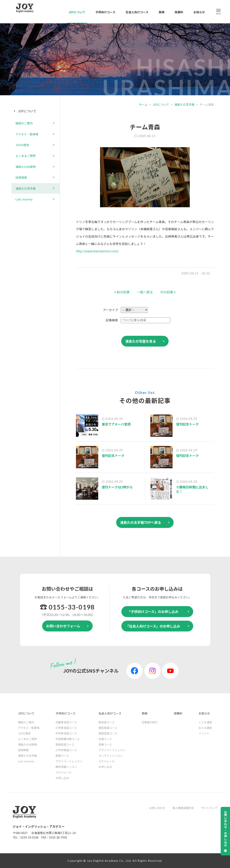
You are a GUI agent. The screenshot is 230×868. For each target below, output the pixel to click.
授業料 (179, 12)
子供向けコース (105, 12)
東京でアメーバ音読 (116, 424)
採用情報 (21, 177)
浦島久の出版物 (25, 167)
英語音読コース (65, 744)
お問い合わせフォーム (63, 626)
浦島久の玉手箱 (184, 104)
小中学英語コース (66, 750)
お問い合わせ (157, 808)
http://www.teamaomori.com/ (97, 251)
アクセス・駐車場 (27, 134)
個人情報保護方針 (183, 808)
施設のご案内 (24, 123)
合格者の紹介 (150, 722)
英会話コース (107, 722)
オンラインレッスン (111, 756)
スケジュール (63, 772)
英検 (162, 12)
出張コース (105, 739)
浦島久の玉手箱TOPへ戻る (141, 522)
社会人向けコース (137, 12)
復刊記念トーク (187, 424)
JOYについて (77, 12)
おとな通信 (205, 728)
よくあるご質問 (25, 156)
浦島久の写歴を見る (140, 341)
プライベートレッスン (69, 761)
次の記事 (168, 292)
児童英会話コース (66, 722)
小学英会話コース (66, 728)
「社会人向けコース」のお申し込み (153, 626)
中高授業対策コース (68, 739)
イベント (204, 733)
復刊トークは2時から (117, 487)
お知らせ (199, 12)
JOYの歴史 (22, 145)
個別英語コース (108, 728)
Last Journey (24, 199)
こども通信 (205, 722)
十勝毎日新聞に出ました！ (192, 489)
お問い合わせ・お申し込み (226, 829)
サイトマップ (209, 808)
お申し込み (62, 778)
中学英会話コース (66, 733)
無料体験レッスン (66, 767)
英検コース (62, 756)
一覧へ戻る (145, 292)
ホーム (143, 104)
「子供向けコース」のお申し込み (153, 611)
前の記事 (122, 292)
